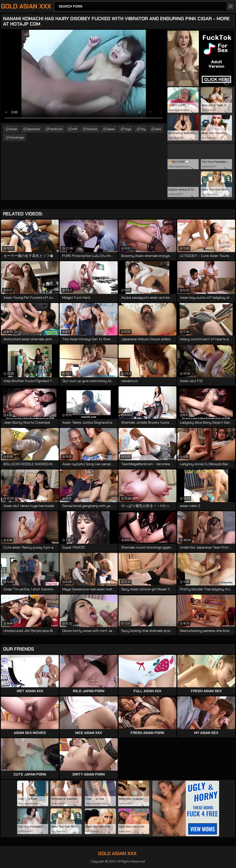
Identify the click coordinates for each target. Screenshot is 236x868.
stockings (17, 137)
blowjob (92, 129)
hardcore (56, 129)
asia (158, 129)
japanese (33, 129)
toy (143, 129)
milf (75, 129)
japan (111, 129)
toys (128, 129)
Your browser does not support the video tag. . (84, 76)
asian (13, 129)
